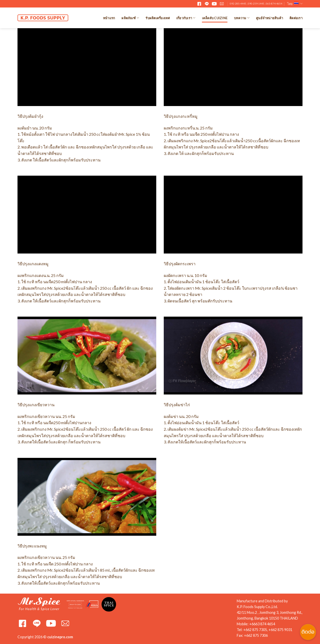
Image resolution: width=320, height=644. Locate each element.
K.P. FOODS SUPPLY (43, 18)
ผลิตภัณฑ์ (130, 18)
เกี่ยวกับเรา (186, 18)
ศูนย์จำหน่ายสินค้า (269, 18)
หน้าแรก (109, 18)
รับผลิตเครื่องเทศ (157, 18)
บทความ (242, 18)
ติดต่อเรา (296, 18)
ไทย (295, 4)
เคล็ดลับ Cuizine (215, 18)
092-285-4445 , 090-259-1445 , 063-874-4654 (256, 4)
